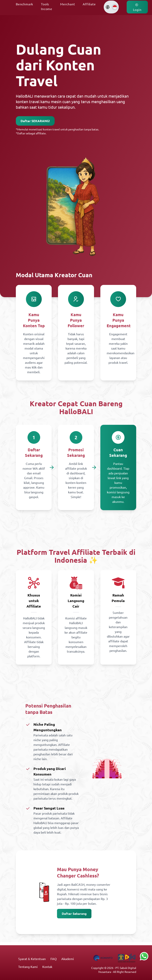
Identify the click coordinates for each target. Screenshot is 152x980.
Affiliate (89, 4)
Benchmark (24, 4)
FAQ (54, 959)
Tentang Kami (28, 967)
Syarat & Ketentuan (32, 959)
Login (137, 7)
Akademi (68, 959)
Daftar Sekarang (74, 914)
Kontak (47, 967)
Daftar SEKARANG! (35, 121)
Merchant (67, 4)
